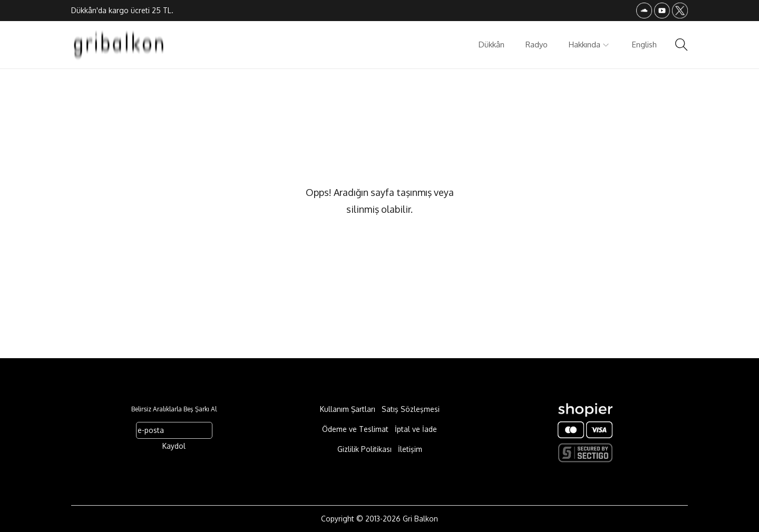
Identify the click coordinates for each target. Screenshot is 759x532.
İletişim (410, 449)
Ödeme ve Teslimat (355, 429)
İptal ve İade (416, 429)
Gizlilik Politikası (364, 449)
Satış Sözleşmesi (411, 409)
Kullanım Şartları (348, 409)
